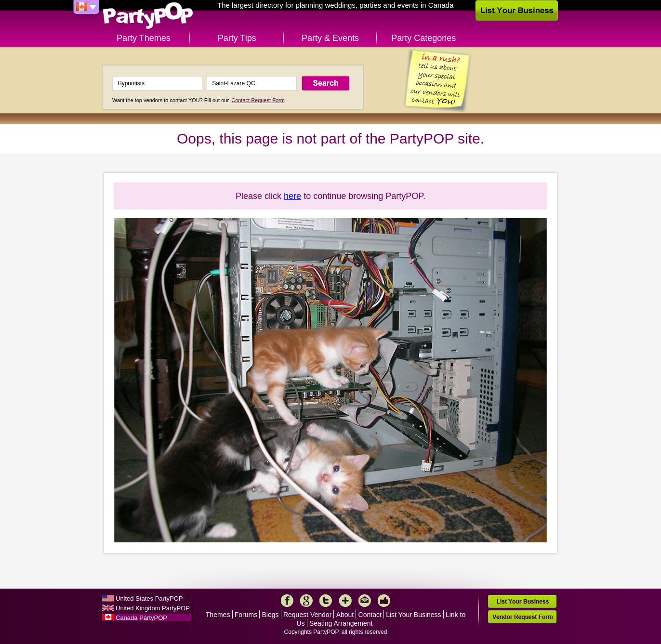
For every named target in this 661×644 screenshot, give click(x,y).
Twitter (326, 601)
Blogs (271, 615)
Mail (365, 601)
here (292, 196)
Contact (370, 615)
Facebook (287, 601)
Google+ (306, 601)
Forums (246, 615)
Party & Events (330, 38)
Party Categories (423, 38)
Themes (218, 615)
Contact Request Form (258, 100)
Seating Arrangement (341, 623)
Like (384, 601)
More (345, 601)
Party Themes (144, 38)
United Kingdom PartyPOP (153, 608)
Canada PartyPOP (141, 618)
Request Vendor (307, 615)
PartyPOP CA (148, 16)
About (345, 615)
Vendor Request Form (522, 617)
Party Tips (237, 38)
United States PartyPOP (149, 598)
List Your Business (413, 615)
